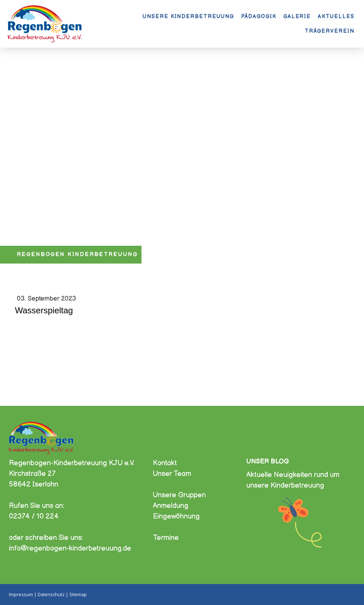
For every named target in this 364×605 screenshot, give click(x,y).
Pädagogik (259, 17)
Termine (166, 538)
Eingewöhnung (176, 516)
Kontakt (165, 463)
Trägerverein (330, 31)
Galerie (297, 17)
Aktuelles (336, 17)
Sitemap (78, 594)
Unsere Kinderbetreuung (188, 17)
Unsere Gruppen (179, 495)
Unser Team (172, 474)
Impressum (21, 594)
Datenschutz (51, 594)
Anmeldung (171, 506)
